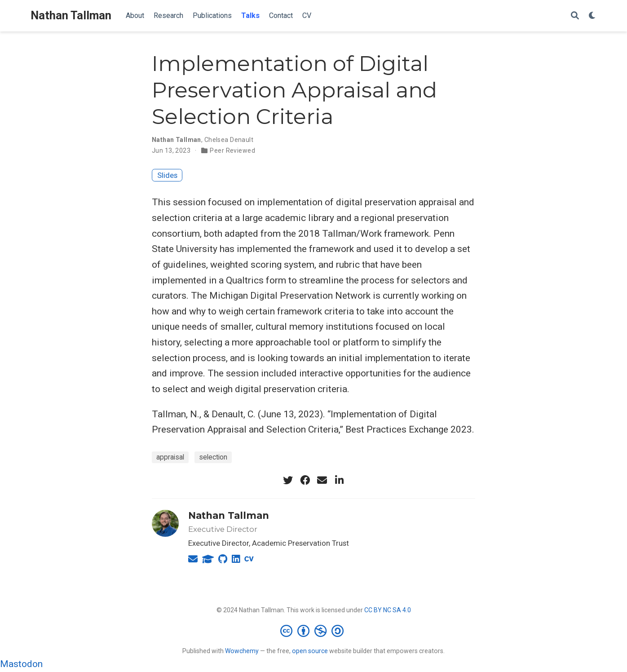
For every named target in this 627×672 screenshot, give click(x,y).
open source (310, 651)
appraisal (170, 457)
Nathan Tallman (71, 15)
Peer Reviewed (232, 150)
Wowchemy (242, 651)
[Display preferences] (592, 16)
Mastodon (21, 664)
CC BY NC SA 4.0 (388, 610)
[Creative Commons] (314, 631)
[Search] (575, 16)
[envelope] (322, 480)
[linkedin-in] (339, 480)
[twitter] (288, 480)
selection (213, 457)
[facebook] (305, 480)
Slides (167, 175)
